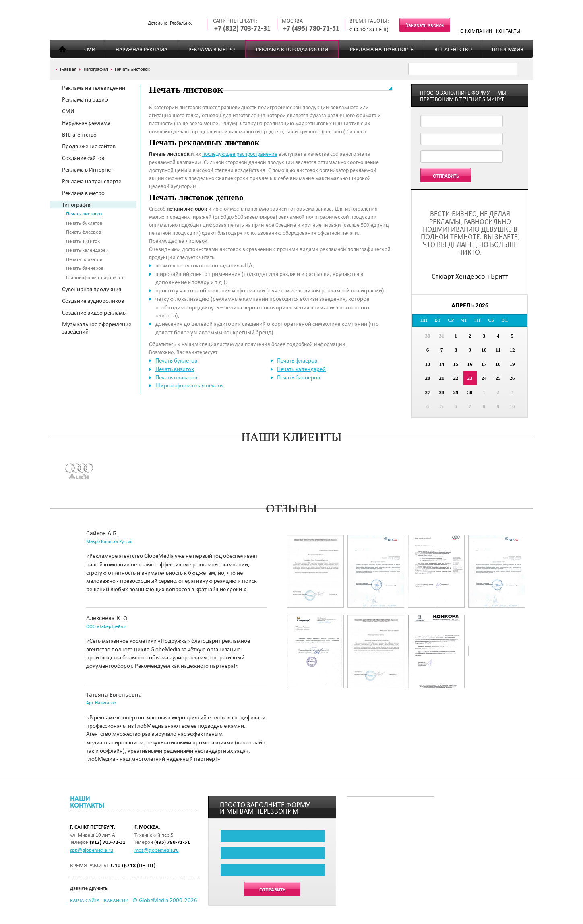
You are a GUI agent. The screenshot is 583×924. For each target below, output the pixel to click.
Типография (507, 49)
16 (470, 364)
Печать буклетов (84, 223)
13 (428, 364)
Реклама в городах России (292, 49)
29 (456, 392)
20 (428, 378)
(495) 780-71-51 (172, 842)
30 (428, 336)
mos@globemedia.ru (157, 850)
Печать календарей (87, 250)
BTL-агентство (453, 49)
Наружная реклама (142, 49)
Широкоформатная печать (95, 277)
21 (442, 378)
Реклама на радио (85, 99)
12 (512, 350)
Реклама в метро (212, 49)
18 (498, 364)
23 (470, 378)
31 (442, 336)
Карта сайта (85, 900)
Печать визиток (83, 241)
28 (442, 392)
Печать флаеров (84, 232)
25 (498, 378)
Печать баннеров (85, 268)
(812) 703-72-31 (108, 842)
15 (456, 364)
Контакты (508, 31)
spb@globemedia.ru (92, 850)
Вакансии (116, 900)
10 (484, 350)
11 (498, 350)
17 (484, 364)
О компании (476, 31)
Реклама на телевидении (94, 88)
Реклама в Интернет (88, 170)
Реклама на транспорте (382, 49)
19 (512, 364)
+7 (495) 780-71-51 (311, 28)
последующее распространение (240, 154)
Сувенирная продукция (92, 289)
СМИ (90, 49)
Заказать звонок (425, 25)
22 (456, 378)
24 (484, 378)
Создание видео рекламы (94, 313)
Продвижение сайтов (89, 146)
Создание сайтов (83, 158)
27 (428, 392)
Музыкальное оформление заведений (97, 328)
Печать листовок (84, 213)
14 (442, 364)
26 (512, 378)
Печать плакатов (84, 259)
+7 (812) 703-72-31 (242, 28)
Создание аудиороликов (93, 301)
